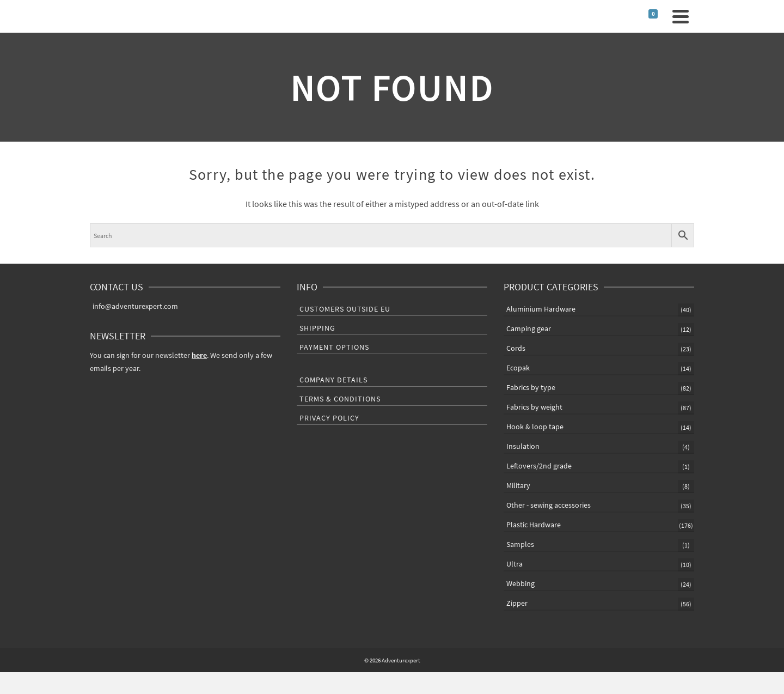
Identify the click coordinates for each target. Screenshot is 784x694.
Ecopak (518, 368)
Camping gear (529, 328)
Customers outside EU (345, 309)
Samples (520, 544)
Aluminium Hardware (541, 309)
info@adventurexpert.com (134, 306)
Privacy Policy (329, 418)
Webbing (520, 583)
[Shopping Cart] (657, 16)
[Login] (641, 16)
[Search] (630, 16)
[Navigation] (681, 16)
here (199, 355)
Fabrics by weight (534, 407)
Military (518, 485)
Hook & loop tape (535, 427)
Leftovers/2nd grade (539, 466)
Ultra (514, 564)
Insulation (523, 446)
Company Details (333, 380)
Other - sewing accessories (549, 505)
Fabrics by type (531, 387)
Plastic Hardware (534, 525)
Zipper (517, 603)
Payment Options (334, 347)
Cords (516, 348)
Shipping (317, 328)
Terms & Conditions (340, 399)
